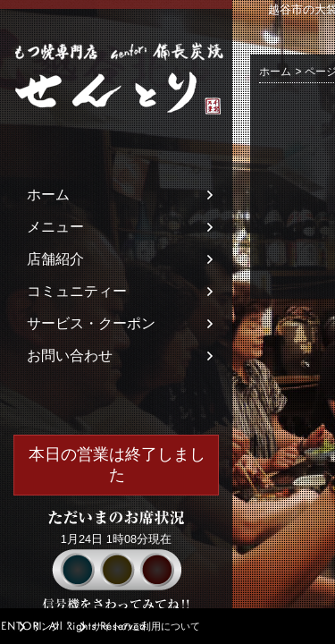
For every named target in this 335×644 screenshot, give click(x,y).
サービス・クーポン (91, 323)
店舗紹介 (55, 259)
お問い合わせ (70, 356)
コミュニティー (77, 291)
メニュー (55, 227)
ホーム (48, 195)
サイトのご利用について (146, 626)
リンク (46, 626)
